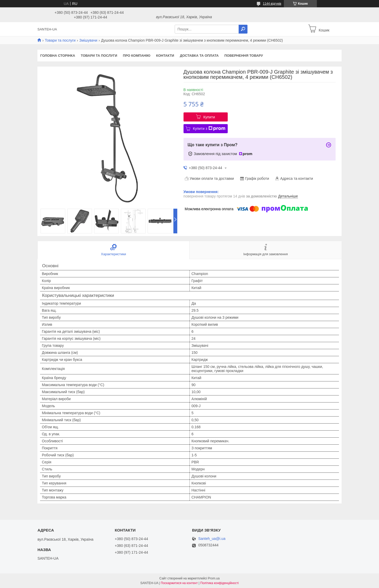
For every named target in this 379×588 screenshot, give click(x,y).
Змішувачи (88, 40)
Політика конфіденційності (220, 583)
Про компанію (137, 56)
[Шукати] (243, 29)
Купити (209, 117)
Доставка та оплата (199, 56)
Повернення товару (244, 56)
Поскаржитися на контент (179, 583)
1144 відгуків (272, 4)
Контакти (165, 56)
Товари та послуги (60, 40)
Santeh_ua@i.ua (212, 539)
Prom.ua (214, 578)
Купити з (209, 129)
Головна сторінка (58, 56)
